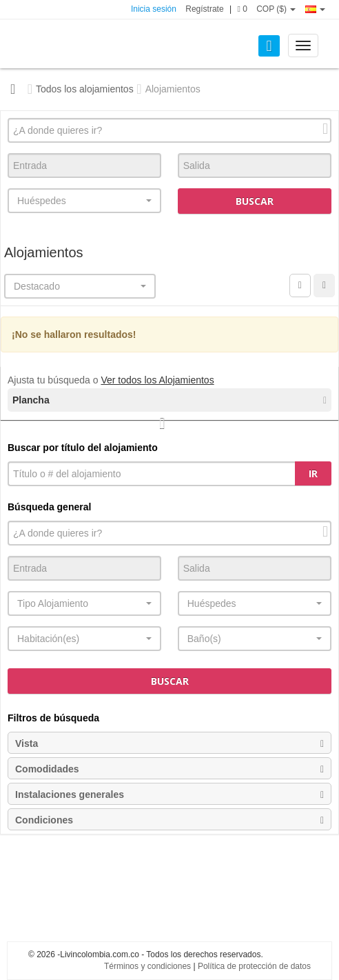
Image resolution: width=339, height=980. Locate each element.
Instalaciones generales (169, 794)
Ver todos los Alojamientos (157, 380)
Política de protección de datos (254, 966)
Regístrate (204, 9)
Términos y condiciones (147, 966)
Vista (169, 743)
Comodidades (169, 769)
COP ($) (276, 9)
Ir (313, 473)
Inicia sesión (154, 9)
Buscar (255, 201)
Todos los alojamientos (85, 89)
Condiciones (169, 820)
